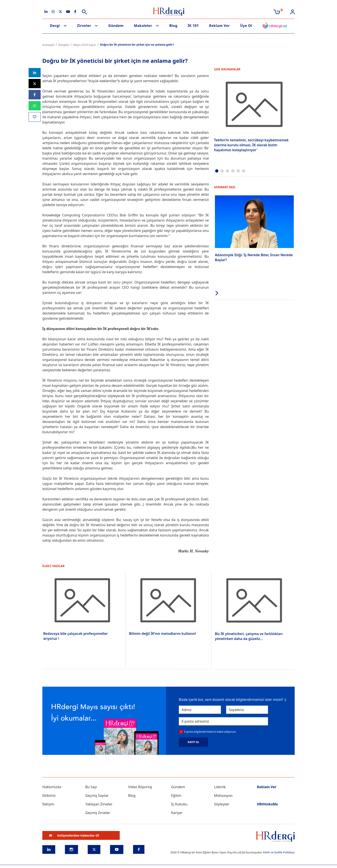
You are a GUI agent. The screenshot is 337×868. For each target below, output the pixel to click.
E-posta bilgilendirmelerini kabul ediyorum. (210, 732)
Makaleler (143, 26)
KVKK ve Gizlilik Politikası (279, 852)
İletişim (48, 804)
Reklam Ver (219, 26)
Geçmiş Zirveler (98, 813)
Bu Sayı (91, 787)
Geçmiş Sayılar (97, 796)
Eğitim (176, 796)
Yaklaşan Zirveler (99, 804)
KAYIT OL (193, 742)
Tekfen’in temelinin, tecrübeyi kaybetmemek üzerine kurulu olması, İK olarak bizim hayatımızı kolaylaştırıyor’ (251, 145)
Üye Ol (246, 26)
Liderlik (220, 787)
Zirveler (84, 26)
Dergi (55, 26)
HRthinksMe (267, 804)
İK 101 (193, 26)
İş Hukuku (179, 804)
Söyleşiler (222, 804)
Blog (173, 26)
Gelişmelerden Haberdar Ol (74, 835)
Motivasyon (223, 796)
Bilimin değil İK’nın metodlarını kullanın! (162, 634)
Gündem (116, 26)
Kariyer (177, 813)
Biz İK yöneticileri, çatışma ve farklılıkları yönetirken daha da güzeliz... (249, 636)
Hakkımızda (52, 787)
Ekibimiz (49, 796)
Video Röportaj (140, 787)
